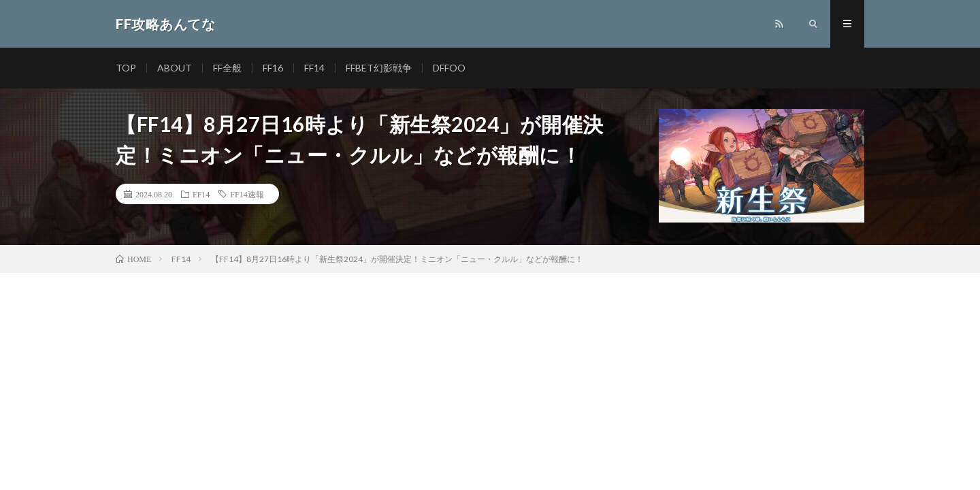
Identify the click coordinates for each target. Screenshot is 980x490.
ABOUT (175, 68)
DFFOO (449, 68)
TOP (126, 68)
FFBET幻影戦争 (379, 68)
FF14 (314, 68)
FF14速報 (247, 194)
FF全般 (227, 68)
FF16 (273, 68)
